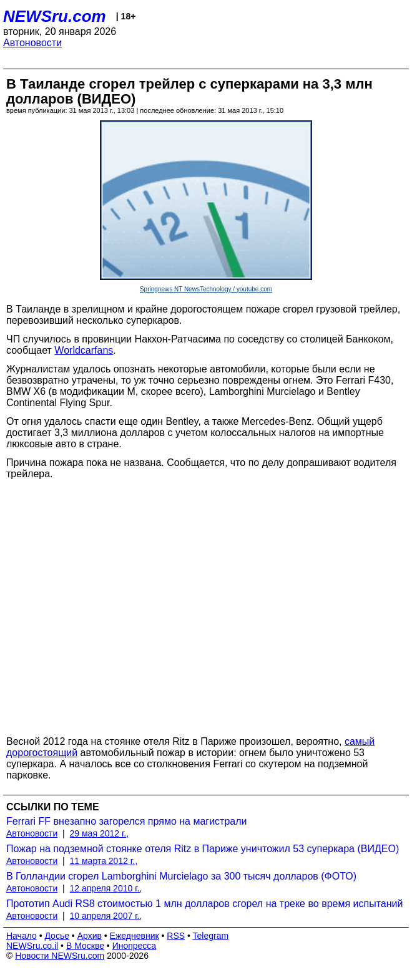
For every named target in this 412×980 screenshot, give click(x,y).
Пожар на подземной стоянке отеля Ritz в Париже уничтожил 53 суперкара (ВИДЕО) (203, 849)
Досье (57, 936)
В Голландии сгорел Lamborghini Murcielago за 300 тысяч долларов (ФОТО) (181, 876)
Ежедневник (135, 936)
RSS (176, 936)
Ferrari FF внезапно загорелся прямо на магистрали (126, 821)
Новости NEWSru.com (60, 956)
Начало (22, 936)
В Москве (85, 946)
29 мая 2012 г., (100, 833)
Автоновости (32, 43)
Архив (90, 936)
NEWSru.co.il (32, 946)
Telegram (211, 936)
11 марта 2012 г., (104, 861)
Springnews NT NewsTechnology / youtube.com (206, 289)
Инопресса (135, 946)
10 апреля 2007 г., (106, 916)
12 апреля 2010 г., (106, 888)
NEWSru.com (55, 16)
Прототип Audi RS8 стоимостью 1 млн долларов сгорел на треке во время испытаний (204, 904)
